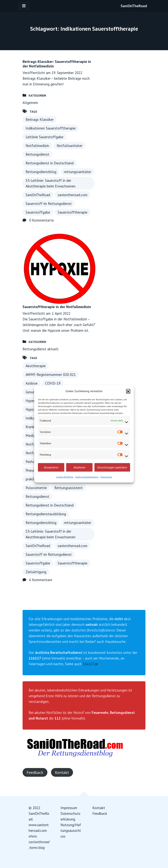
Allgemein (30, 103)
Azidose (32, 383)
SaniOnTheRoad (134, 6)
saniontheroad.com (73, 195)
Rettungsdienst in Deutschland (50, 163)
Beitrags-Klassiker (40, 119)
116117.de (90, 664)
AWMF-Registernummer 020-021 (51, 375)
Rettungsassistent (69, 488)
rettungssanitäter (78, 172)
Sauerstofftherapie (73, 212)
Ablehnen (79, 467)
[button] (128, 391)
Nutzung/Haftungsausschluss (71, 831)
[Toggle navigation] (24, 6)
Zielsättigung (36, 572)
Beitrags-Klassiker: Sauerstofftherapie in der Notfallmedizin (57, 64)
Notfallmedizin (37, 146)
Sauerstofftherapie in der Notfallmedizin (57, 307)
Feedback (35, 772)
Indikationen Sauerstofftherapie (51, 128)
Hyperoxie (33, 401)
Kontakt (62, 772)
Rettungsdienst (37, 154)
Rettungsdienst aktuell (40, 349)
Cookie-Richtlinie (65, 477)
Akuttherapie (36, 366)
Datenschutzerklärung (87, 477)
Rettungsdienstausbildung (46, 514)
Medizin (32, 436)
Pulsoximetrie (36, 488)
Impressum (106, 477)
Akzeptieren (51, 467)
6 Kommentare (41, 580)
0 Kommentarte (42, 220)
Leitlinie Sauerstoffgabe (44, 137)
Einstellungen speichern (112, 467)
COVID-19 (53, 383)
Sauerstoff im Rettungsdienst (49, 204)
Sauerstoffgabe (38, 212)
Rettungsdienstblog (41, 172)
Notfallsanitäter (70, 146)
